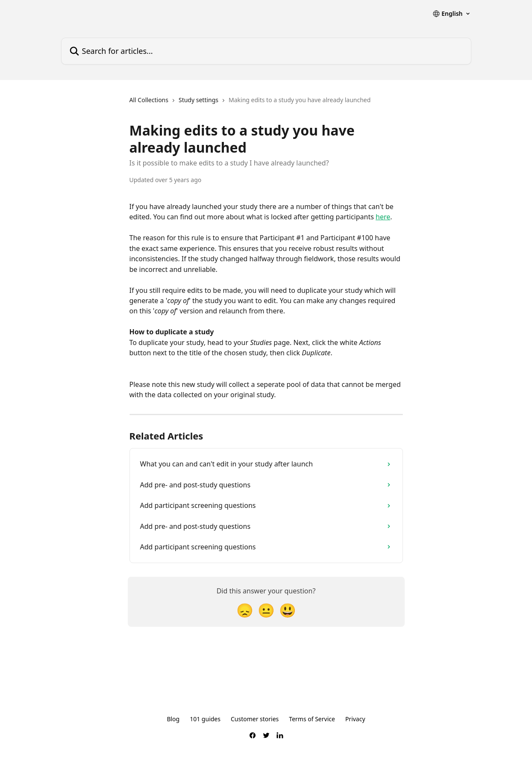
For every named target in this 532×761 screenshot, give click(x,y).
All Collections (149, 100)
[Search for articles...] (266, 51)
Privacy (355, 719)
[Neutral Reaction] (266, 610)
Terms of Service (312, 719)
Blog (173, 719)
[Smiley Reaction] (288, 610)
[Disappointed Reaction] (245, 610)
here (383, 217)
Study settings (198, 100)
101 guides (205, 719)
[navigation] (250, 103)
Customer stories (255, 719)
